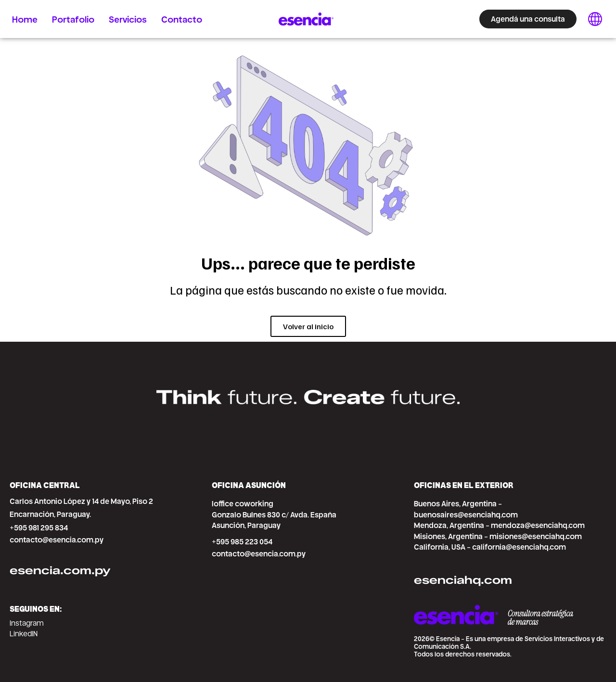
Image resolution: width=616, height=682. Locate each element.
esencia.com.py (60, 570)
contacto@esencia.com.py (57, 540)
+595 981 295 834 (39, 528)
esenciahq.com (463, 580)
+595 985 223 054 (242, 542)
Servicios (128, 19)
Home (25, 19)
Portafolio (73, 19)
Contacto (182, 19)
